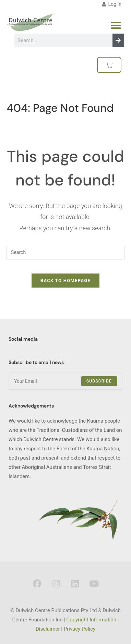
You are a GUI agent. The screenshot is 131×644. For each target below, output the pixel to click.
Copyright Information (91, 620)
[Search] (118, 40)
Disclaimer (48, 629)
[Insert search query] (65, 253)
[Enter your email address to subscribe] (65, 381)
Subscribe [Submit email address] (99, 381)
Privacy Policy (80, 629)
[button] (116, 25)
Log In (112, 4)
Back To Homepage (65, 281)
